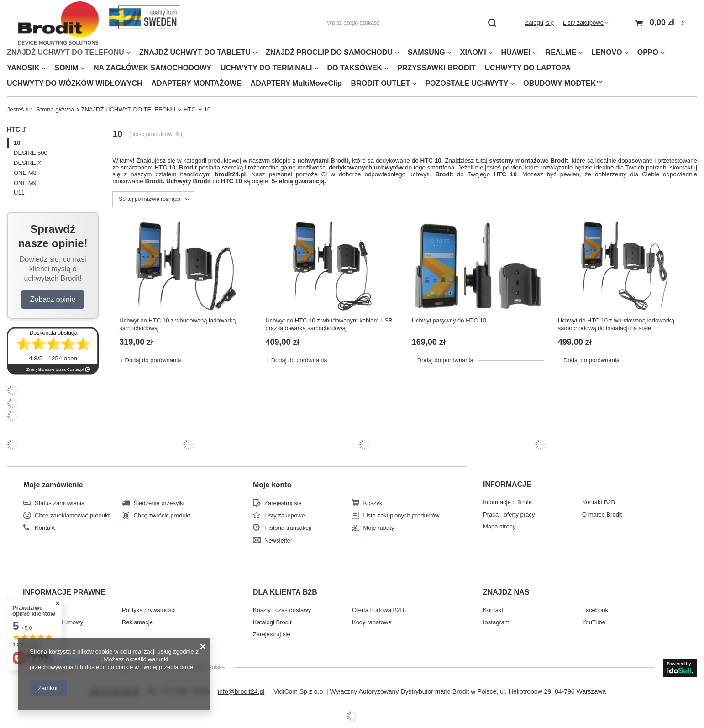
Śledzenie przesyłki (159, 503)
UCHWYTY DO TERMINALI (266, 68)
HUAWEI (516, 52)
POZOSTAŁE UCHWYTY (467, 83)
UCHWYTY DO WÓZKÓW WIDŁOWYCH (75, 83)
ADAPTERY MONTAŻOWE (197, 83)
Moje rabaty (378, 528)
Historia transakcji (288, 528)
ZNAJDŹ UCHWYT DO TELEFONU (66, 52)
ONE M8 (25, 173)
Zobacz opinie (53, 299)
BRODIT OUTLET (381, 83)
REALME (561, 52)
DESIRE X (28, 163)
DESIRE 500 (31, 153)
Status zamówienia (60, 503)
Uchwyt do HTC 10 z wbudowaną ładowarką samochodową (177, 324)
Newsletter (278, 541)
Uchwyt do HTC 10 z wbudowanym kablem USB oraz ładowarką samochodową (329, 324)
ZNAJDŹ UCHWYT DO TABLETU (195, 52)
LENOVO (607, 52)
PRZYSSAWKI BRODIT (436, 68)
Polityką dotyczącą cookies (65, 659)
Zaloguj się (539, 23)
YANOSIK (23, 68)
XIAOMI (473, 52)
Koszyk (373, 503)
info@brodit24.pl (241, 691)
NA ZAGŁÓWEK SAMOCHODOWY (152, 68)
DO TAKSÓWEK (355, 68)
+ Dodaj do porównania (150, 360)
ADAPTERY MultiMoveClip (296, 83)
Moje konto (272, 485)
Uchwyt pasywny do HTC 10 (449, 320)
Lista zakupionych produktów (401, 515)
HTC (190, 109)
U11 (19, 193)
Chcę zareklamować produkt (72, 515)
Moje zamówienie (53, 485)
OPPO (648, 52)
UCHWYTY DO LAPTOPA (528, 68)
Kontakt (45, 528)
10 (17, 143)
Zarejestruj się (283, 503)
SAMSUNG (426, 52)
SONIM (66, 68)
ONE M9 (25, 183)
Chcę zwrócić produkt (162, 515)
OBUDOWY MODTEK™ (563, 83)
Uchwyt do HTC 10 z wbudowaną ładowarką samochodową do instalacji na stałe (616, 324)
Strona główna (55, 109)
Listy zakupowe (583, 23)
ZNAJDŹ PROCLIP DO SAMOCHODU (329, 52)
